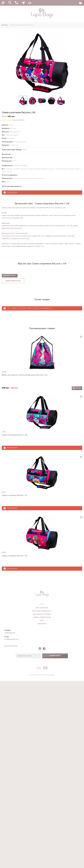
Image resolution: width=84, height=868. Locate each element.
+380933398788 (10, 633)
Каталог (5, 25)
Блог (42, 621)
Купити (77, 388)
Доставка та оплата (42, 614)
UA (30, 3)
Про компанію (42, 608)
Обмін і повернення (42, 617)
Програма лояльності (42, 611)
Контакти (42, 624)
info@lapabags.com (11, 639)
